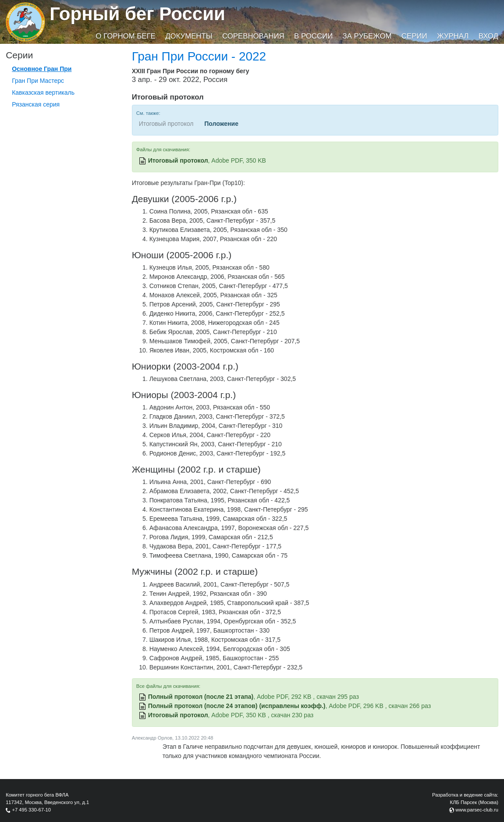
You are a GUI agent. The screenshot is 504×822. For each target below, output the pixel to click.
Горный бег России (137, 14)
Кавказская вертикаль (43, 93)
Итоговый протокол (178, 160)
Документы (189, 36)
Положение (221, 124)
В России (313, 36)
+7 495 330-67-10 (31, 810)
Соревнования (253, 36)
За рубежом (367, 36)
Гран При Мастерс (38, 81)
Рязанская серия (36, 104)
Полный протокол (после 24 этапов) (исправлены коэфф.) (237, 706)
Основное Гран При (42, 69)
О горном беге (125, 36)
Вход (488, 36)
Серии (414, 36)
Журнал (453, 36)
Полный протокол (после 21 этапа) (201, 697)
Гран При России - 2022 (199, 56)
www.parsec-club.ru (477, 810)
